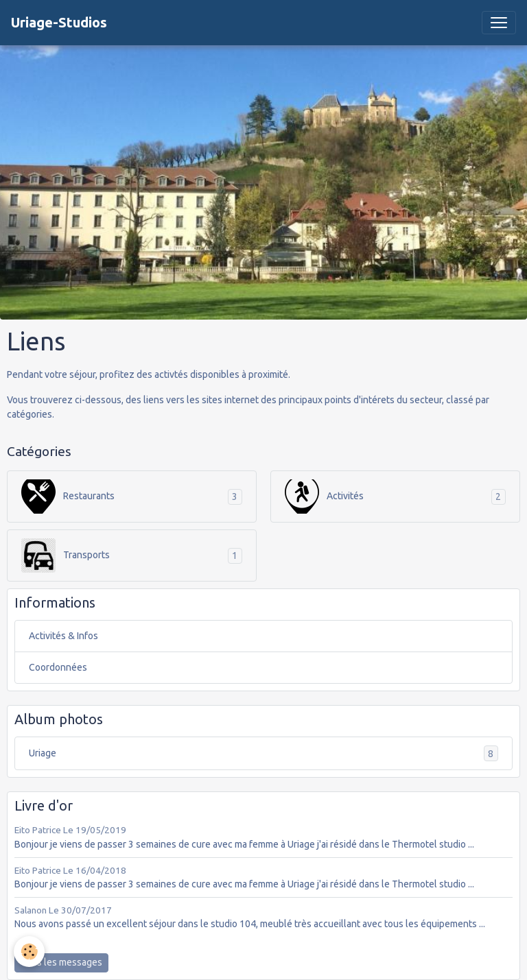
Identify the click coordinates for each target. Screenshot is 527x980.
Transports (66, 555)
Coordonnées (58, 667)
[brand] (59, 23)
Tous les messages (61, 962)
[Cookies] (29, 952)
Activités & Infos (63, 636)
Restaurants (68, 497)
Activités (324, 497)
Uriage (263, 753)
